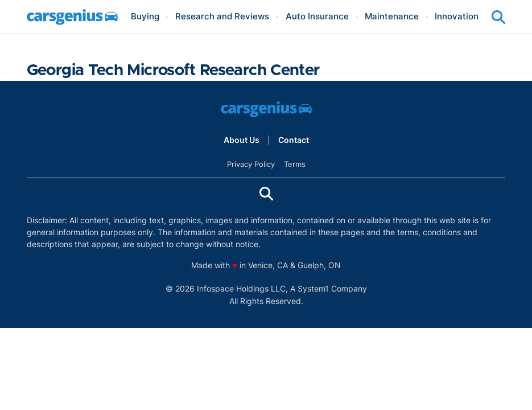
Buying (145, 17)
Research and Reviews (222, 17)
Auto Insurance (317, 17)
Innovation (457, 17)
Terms (295, 164)
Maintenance (392, 17)
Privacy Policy (251, 164)
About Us (242, 140)
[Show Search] (498, 17)
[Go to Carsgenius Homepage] (72, 17)
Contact (294, 140)
